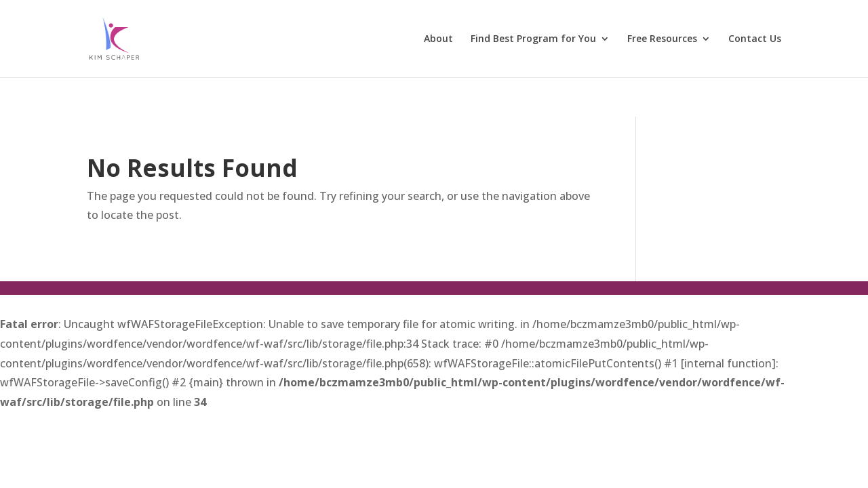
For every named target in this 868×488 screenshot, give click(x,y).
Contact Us (755, 39)
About (438, 39)
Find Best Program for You (533, 39)
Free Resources (662, 39)
